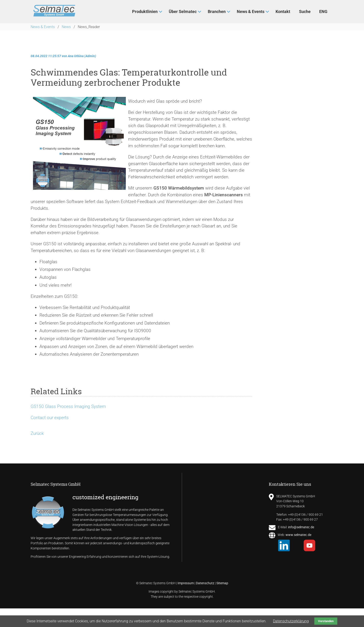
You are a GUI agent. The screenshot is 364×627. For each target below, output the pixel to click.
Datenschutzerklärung (291, 621)
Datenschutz (205, 583)
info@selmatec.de (301, 527)
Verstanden (326, 621)
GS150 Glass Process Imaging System (68, 406)
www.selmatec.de (298, 535)
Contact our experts (50, 418)
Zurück (37, 433)
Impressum (186, 583)
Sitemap (222, 583)
